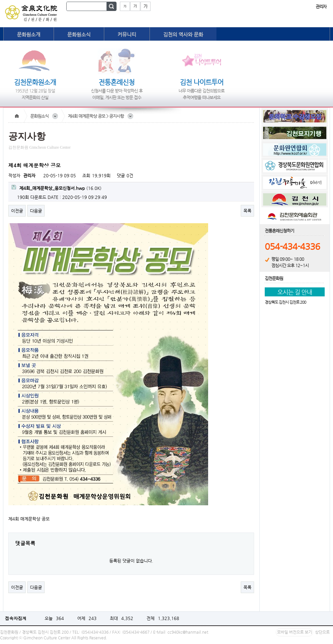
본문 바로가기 (0, 0)
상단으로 (322, 632)
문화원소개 (29, 34)
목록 (247, 211)
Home (17, 116)
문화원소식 (79, 34)
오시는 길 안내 (295, 292)
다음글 (36, 211)
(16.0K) (57, 188)
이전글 (17, 211)
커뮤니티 (127, 34)
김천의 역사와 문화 (183, 34)
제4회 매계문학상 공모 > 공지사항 (96, 116)
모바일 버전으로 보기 (295, 632)
